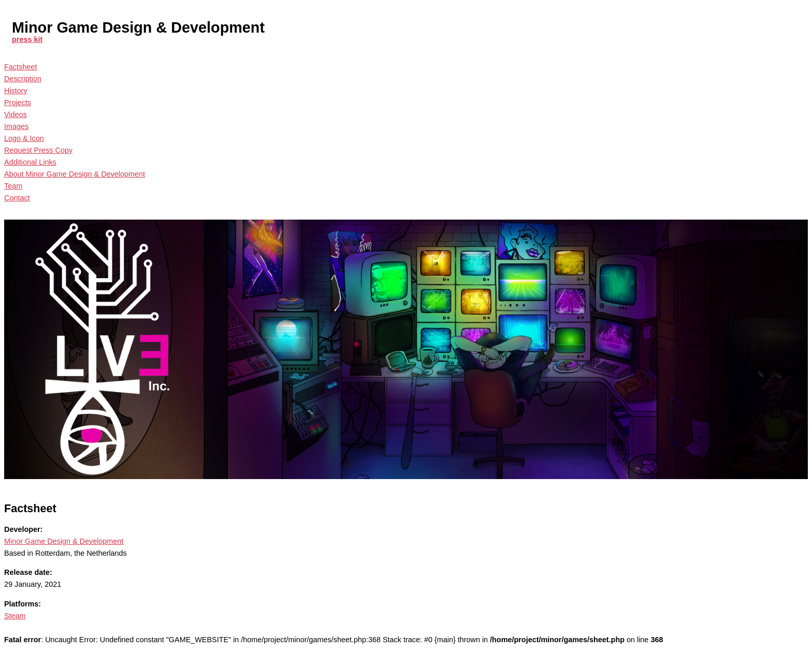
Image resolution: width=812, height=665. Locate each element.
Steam (15, 616)
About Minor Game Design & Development (75, 174)
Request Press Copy (38, 150)
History (16, 91)
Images (16, 126)
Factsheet (20, 67)
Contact (17, 198)
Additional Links (30, 162)
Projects (18, 103)
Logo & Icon (24, 138)
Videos (16, 114)
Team (13, 186)
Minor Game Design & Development (64, 541)
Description (23, 79)
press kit (27, 39)
